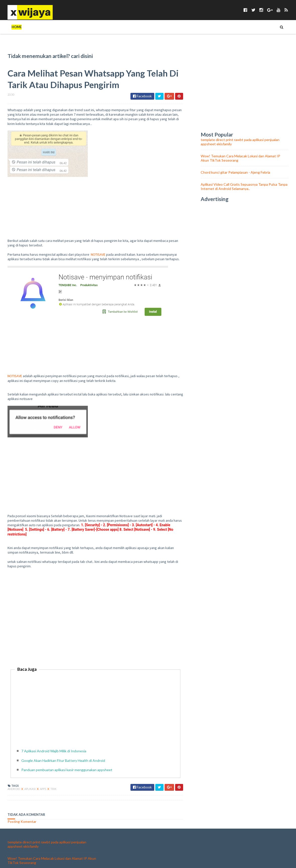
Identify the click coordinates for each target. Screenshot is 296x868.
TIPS (33, 27)
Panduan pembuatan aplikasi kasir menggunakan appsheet (67, 756)
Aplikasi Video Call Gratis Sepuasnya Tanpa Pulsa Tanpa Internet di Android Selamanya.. (244, 173)
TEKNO (51, 27)
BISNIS (134, 27)
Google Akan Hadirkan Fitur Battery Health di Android (63, 747)
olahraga (253, 27)
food (231, 27)
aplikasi (30, 775)
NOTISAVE (98, 241)
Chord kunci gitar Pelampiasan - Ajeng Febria (235, 158)
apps (43, 775)
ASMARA (154, 27)
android (14, 775)
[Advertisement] (95, 613)
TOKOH (71, 27)
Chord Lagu (207, 27)
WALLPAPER (179, 27)
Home (17, 27)
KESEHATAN (111, 27)
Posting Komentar (22, 808)
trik (53, 775)
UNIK (89, 27)
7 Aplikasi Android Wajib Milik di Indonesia (54, 737)
